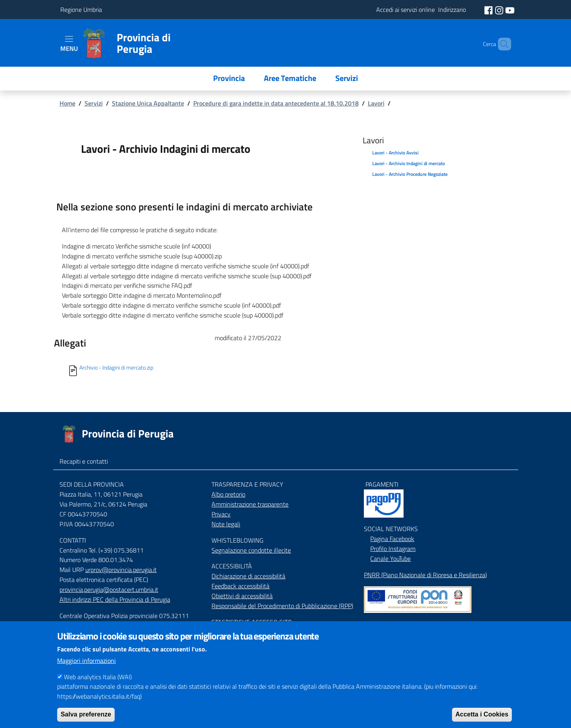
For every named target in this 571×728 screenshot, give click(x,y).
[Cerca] (502, 44)
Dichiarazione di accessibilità (248, 576)
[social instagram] (500, 10)
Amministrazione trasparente (250, 504)
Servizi (94, 103)
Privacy (221, 514)
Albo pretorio (228, 494)
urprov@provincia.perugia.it (121, 570)
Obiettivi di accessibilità (242, 596)
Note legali (226, 524)
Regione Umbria (81, 10)
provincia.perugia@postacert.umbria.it (109, 589)
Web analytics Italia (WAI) (98, 685)
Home (67, 103)
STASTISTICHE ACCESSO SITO (252, 622)
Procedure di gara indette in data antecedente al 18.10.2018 (276, 103)
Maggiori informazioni (87, 668)
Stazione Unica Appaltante (148, 103)
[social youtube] (510, 10)
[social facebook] (489, 10)
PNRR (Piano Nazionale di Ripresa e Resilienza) (425, 575)
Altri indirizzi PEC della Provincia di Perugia (115, 599)
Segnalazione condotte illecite (251, 550)
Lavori (376, 103)
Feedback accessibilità (240, 586)
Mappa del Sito (384, 624)
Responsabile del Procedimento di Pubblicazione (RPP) (282, 606)
